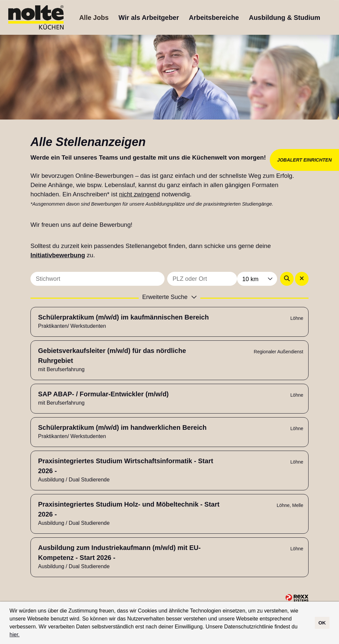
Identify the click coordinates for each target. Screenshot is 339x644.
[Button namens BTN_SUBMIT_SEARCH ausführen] (287, 279)
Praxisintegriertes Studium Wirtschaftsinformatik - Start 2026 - (126, 466)
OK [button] (322, 623)
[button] (22, 635)
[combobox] (257, 279)
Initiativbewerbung (58, 255)
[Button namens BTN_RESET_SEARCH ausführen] (302, 279)
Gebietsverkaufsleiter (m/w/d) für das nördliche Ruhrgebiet (112, 356)
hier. (15, 635)
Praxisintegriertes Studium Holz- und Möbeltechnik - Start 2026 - (129, 509)
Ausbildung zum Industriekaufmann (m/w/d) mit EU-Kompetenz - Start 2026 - (119, 553)
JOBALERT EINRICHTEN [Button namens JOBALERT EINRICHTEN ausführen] (304, 160)
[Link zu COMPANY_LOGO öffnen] (36, 17)
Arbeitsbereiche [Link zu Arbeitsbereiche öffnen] (214, 18)
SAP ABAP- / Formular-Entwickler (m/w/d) (103, 394)
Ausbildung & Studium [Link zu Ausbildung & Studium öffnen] (285, 18)
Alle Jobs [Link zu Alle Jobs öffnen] (94, 18)
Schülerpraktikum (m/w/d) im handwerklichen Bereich (122, 427)
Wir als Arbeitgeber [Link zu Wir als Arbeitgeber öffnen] (149, 18)
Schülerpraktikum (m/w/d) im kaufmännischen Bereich (123, 317)
